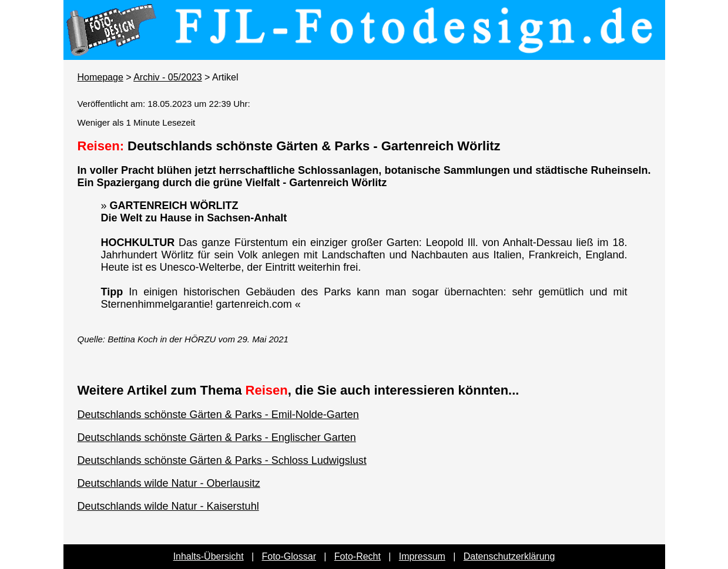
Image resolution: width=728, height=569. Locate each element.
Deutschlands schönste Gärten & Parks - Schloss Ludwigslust (222, 460)
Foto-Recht (358, 556)
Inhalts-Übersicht (209, 556)
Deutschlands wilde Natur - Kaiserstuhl (168, 506)
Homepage (100, 77)
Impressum (422, 556)
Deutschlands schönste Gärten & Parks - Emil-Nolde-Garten (218, 415)
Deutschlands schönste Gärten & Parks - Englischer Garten (217, 437)
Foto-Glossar (289, 556)
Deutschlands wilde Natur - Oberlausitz (169, 483)
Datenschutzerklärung (509, 556)
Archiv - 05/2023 (168, 77)
